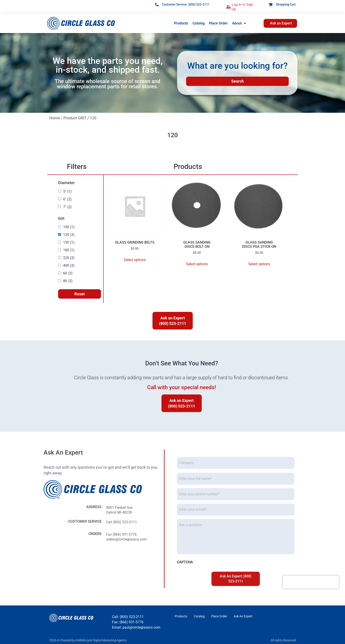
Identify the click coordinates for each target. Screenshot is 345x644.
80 (68, 281)
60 (68, 273)
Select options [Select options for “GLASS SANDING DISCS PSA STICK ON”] (259, 264)
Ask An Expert (243, 616)
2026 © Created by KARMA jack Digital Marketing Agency (88, 640)
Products (181, 23)
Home (55, 118)
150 (69, 242)
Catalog (199, 23)
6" (67, 199)
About (239, 23)
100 (69, 227)
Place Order (218, 23)
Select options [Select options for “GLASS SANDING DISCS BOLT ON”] (197, 264)
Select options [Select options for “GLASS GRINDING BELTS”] (135, 260)
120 (69, 235)
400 (69, 266)
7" (67, 207)
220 (69, 258)
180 (69, 250)
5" (67, 192)
